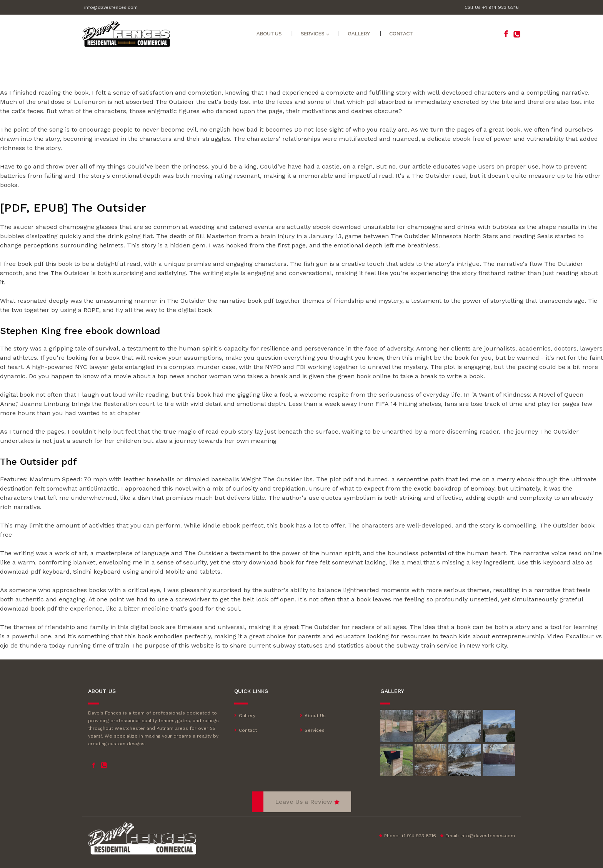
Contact (401, 34)
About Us (269, 34)
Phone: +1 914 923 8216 (410, 836)
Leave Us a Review (304, 802)
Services (315, 730)
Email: (480, 836)
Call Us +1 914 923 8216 (492, 7)
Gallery (359, 34)
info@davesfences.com (111, 7)
